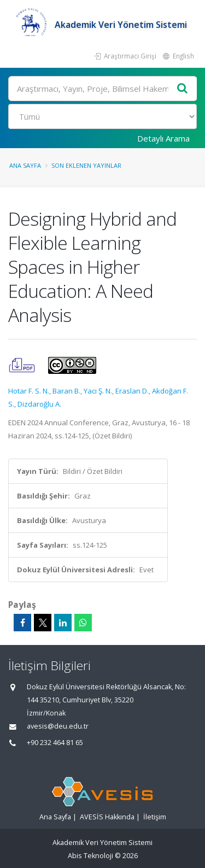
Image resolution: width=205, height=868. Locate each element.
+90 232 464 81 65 (55, 743)
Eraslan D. (132, 391)
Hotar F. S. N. (29, 391)
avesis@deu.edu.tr (58, 726)
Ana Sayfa (25, 165)
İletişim (155, 817)
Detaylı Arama (163, 138)
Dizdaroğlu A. (39, 404)
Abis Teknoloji (90, 856)
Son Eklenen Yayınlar (86, 165)
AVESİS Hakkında (107, 817)
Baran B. (66, 391)
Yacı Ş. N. (98, 391)
